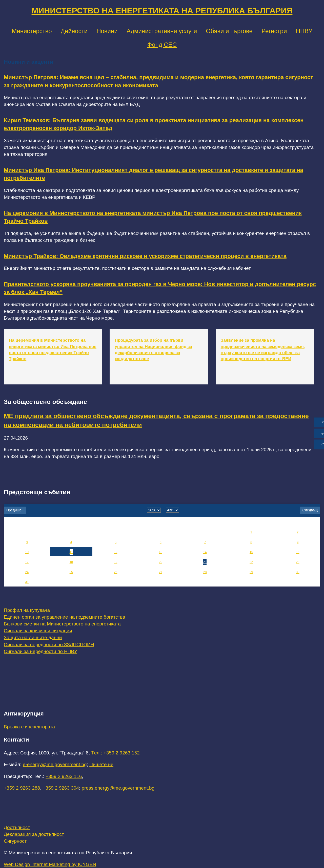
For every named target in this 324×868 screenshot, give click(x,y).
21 (205, 562)
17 (27, 562)
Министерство (32, 31)
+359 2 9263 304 (61, 788)
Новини (107, 31)
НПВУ (304, 31)
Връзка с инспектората (29, 727)
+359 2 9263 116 (64, 776)
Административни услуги (162, 31)
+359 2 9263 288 (22, 788)
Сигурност (15, 841)
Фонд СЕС (162, 45)
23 (298, 562)
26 (116, 572)
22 (251, 562)
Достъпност (17, 827)
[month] (172, 510)
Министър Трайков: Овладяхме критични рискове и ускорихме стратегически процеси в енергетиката (145, 256)
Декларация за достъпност (34, 834)
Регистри (274, 31)
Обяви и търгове (229, 31)
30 (298, 572)
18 (71, 562)
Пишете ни (101, 764)
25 (71, 572)
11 (71, 552)
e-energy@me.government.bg (55, 764)
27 (161, 572)
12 (116, 552)
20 (161, 562)
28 (205, 572)
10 (27, 552)
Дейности (74, 31)
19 (116, 562)
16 (298, 552)
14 (205, 552)
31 (27, 582)
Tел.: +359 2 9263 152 (115, 753)
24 (27, 572)
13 (161, 552)
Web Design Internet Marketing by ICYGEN (50, 864)
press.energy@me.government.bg (118, 788)
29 (251, 572)
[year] (154, 510)
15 (251, 552)
